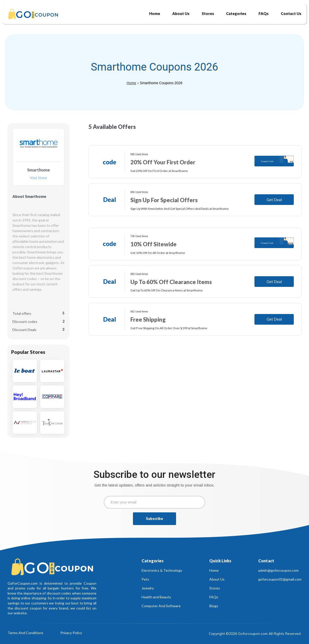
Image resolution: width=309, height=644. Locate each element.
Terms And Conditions (25, 633)
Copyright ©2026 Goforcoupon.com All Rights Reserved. (255, 634)
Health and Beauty (156, 597)
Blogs (214, 606)
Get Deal (274, 200)
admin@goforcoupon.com (278, 570)
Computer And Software (161, 606)
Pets (145, 579)
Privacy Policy (71, 633)
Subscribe (154, 519)
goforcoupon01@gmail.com (280, 579)
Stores (215, 588)
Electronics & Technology (162, 570)
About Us (217, 579)
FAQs (214, 597)
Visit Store (38, 178)
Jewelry (148, 588)
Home (131, 83)
